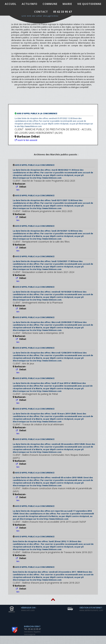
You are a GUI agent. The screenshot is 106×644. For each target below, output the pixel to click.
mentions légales (32, 632)
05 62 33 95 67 (63, 12)
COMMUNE (50, 4)
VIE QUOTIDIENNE (89, 4)
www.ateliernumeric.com (91, 610)
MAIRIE (67, 4)
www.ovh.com (28, 610)
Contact (41, 12)
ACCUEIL (11, 4)
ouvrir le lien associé (26, 140)
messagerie (30, 634)
